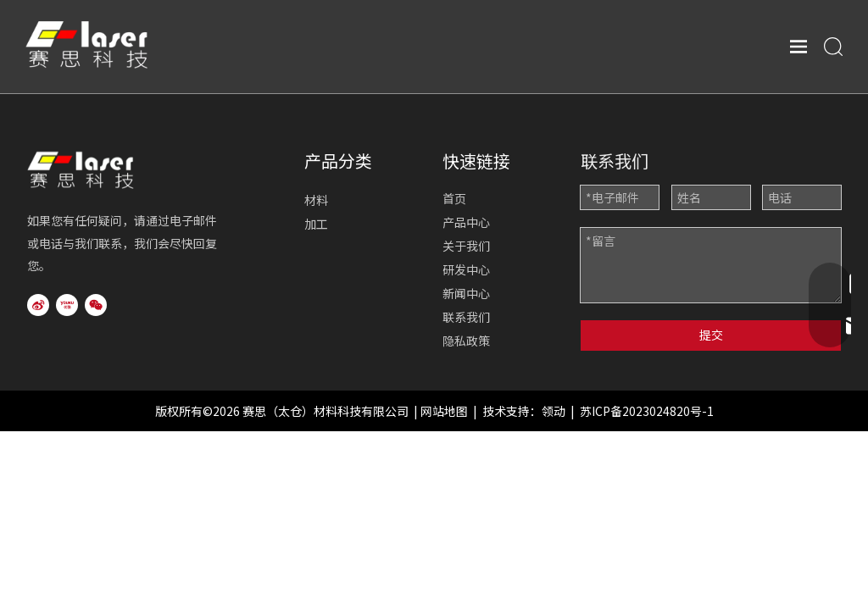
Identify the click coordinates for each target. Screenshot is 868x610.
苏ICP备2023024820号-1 (647, 411)
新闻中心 (466, 293)
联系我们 (466, 317)
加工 (316, 224)
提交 (711, 335)
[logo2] (101, 167)
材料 (316, 200)
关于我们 (466, 246)
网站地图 (444, 411)
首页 (454, 198)
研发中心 (466, 269)
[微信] (96, 305)
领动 (554, 411)
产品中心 (466, 222)
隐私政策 (466, 341)
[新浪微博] (38, 305)
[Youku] (67, 305)
